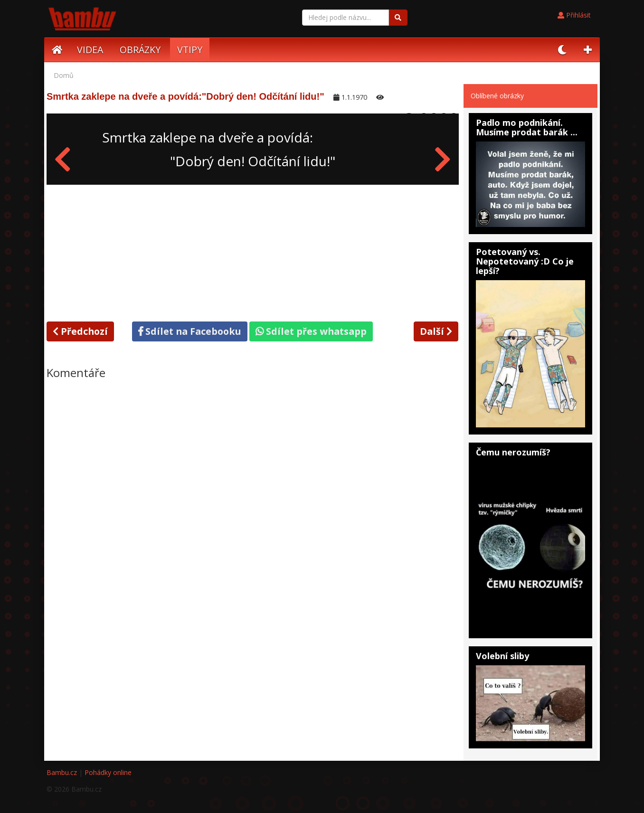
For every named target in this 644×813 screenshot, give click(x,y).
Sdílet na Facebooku (190, 331)
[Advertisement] (253, 251)
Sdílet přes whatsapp (311, 331)
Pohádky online (108, 772)
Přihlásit (574, 15)
